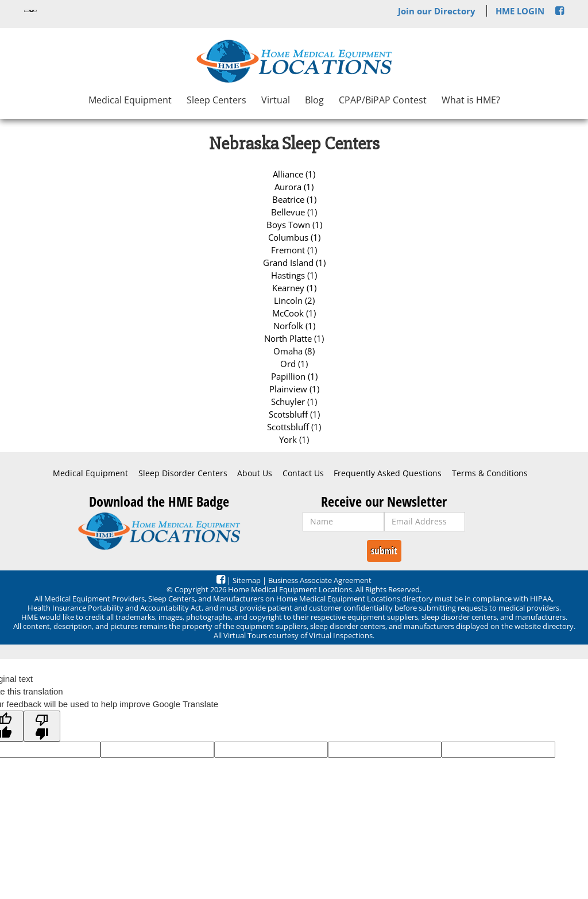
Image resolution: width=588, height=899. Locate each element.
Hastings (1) (294, 275)
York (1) (294, 439)
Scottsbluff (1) (294, 427)
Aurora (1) (294, 187)
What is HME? (471, 100)
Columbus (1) (294, 237)
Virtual (276, 100)
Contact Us (303, 473)
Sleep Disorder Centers (183, 473)
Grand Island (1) (294, 263)
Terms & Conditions (490, 473)
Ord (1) (294, 364)
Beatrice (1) (294, 199)
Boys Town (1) (294, 225)
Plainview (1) (294, 389)
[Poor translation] (42, 726)
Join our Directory (437, 11)
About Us (255, 473)
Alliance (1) (294, 174)
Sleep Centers (216, 100)
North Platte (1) (294, 338)
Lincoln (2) (294, 300)
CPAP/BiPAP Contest (383, 100)
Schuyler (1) (294, 402)
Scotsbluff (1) (294, 414)
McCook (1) (294, 313)
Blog (314, 100)
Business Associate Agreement (320, 580)
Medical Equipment (130, 100)
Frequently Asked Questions (388, 473)
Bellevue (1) (294, 212)
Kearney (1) (294, 288)
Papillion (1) (294, 376)
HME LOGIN (520, 11)
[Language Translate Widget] (30, 11)
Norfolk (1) (294, 326)
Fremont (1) (294, 250)
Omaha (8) (294, 351)
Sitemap (247, 580)
